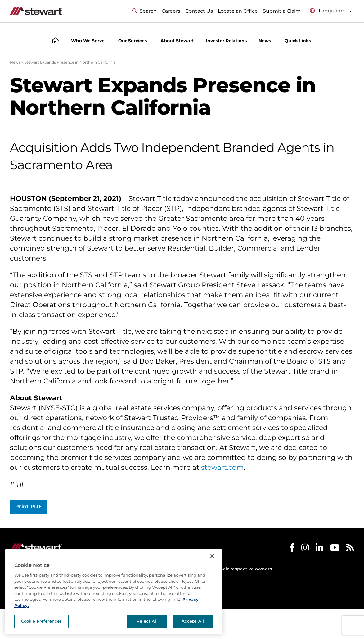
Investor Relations (226, 41)
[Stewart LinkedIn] (319, 549)
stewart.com (222, 467)
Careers (171, 11)
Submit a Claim (282, 11)
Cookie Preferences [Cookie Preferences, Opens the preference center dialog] (41, 621)
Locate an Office (238, 11)
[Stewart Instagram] (305, 549)
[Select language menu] (331, 11)
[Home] (55, 41)
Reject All (147, 621)
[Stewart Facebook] (292, 549)
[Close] (212, 556)
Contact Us (199, 11)
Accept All (193, 621)
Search (144, 11)
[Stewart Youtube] (335, 549)
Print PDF (28, 507)
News (15, 62)
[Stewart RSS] (350, 549)
